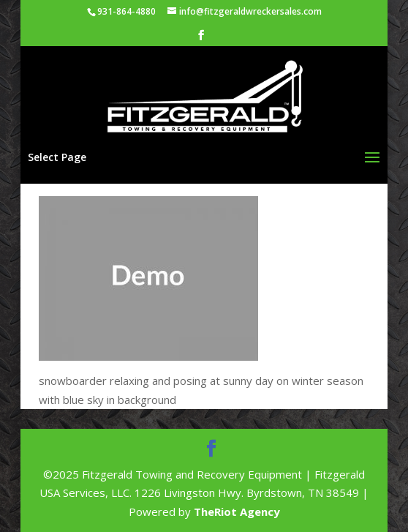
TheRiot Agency (237, 512)
